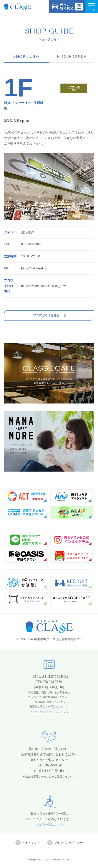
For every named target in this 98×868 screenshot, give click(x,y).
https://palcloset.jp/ (34, 268)
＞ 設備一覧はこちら (49, 825)
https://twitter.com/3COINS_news (44, 286)
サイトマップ (27, 843)
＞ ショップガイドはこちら (49, 712)
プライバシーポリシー (65, 843)
